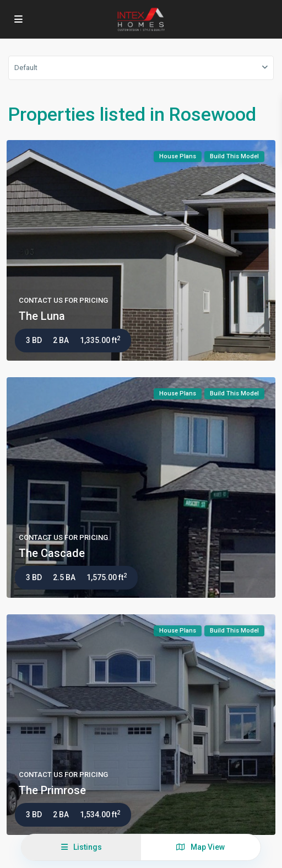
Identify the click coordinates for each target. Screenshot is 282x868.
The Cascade (52, 553)
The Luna (42, 316)
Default (26, 68)
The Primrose (52, 790)
